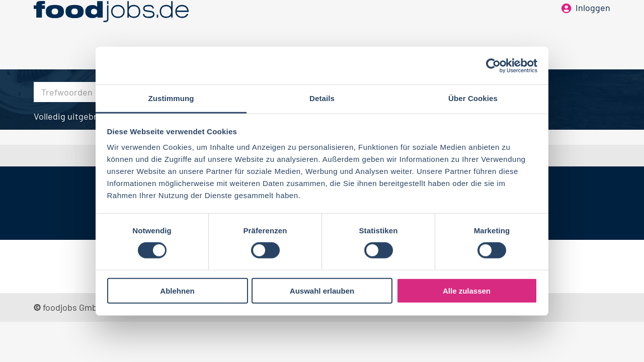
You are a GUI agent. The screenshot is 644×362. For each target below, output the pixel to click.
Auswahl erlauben (322, 291)
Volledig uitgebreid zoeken (87, 116)
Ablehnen (177, 291)
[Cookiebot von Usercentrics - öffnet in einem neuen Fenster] (493, 65)
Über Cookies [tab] (473, 98)
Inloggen (593, 24)
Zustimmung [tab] (171, 98)
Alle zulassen (467, 291)
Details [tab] (322, 98)
